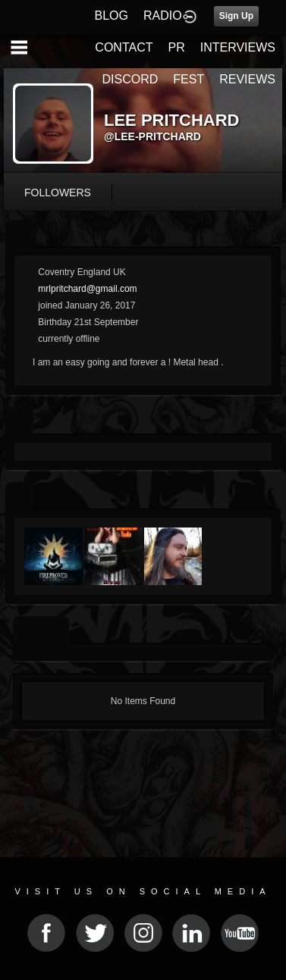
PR (176, 47)
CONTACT (124, 47)
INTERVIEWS (238, 47)
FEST (189, 79)
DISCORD (130, 79)
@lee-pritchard (152, 136)
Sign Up (236, 16)
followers (58, 193)
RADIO (163, 16)
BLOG (112, 16)
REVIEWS (247, 79)
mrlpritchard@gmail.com (87, 289)
